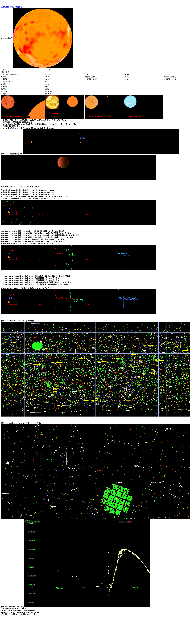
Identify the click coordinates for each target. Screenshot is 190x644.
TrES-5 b (17, 128)
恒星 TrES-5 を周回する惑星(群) (12, 7)
